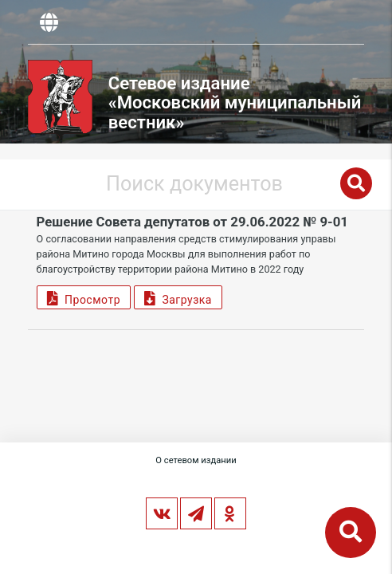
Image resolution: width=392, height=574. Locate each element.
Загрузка (178, 298)
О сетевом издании (196, 460)
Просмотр (84, 298)
